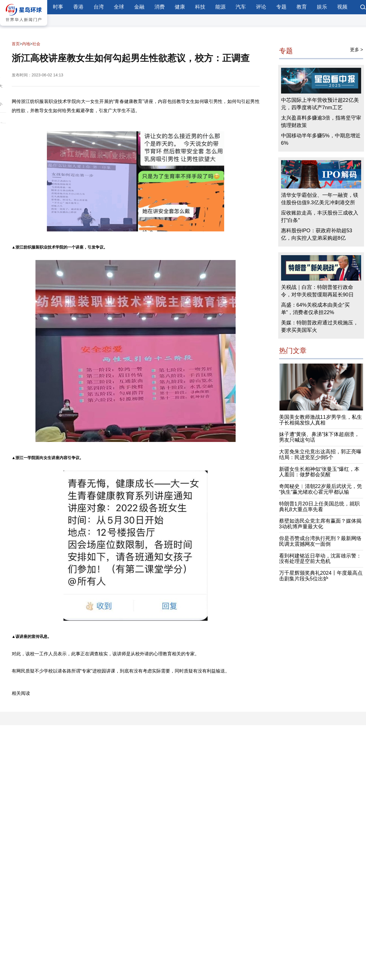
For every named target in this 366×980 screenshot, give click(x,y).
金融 (139, 7)
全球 (119, 7)
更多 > (357, 50)
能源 (220, 7)
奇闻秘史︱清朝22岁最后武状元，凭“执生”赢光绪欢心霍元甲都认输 (321, 489)
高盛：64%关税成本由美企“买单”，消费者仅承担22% (315, 309)
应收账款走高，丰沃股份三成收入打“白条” (320, 217)
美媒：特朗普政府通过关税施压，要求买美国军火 (320, 326)
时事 (58, 7)
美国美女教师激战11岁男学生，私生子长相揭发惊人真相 (321, 420)
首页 (16, 44)
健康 (180, 7)
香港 (78, 7)
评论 (261, 7)
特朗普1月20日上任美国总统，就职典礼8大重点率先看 (319, 507)
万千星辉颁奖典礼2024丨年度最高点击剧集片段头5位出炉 (321, 576)
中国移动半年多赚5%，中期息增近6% (321, 139)
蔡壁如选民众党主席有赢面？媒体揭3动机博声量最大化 (320, 524)
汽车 (241, 7)
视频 (342, 7)
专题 (281, 7)
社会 (36, 44)
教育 (302, 7)
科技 (200, 7)
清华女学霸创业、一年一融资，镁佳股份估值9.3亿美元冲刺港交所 (320, 199)
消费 (160, 7)
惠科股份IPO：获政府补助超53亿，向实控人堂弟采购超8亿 (317, 234)
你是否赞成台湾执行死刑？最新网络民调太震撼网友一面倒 (320, 541)
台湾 (99, 7)
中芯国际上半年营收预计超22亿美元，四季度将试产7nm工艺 (320, 104)
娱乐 (322, 7)
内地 (26, 44)
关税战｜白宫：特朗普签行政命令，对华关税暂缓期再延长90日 (317, 291)
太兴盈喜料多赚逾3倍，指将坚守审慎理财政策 (321, 122)
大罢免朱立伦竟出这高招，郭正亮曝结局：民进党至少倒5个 (320, 455)
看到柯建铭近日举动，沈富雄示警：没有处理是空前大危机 (320, 559)
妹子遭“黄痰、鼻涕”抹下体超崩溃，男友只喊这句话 (319, 437)
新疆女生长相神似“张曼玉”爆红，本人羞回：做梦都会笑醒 (319, 472)
